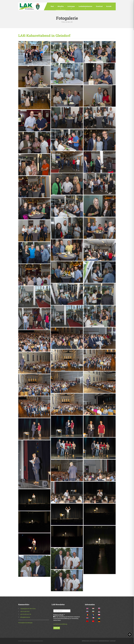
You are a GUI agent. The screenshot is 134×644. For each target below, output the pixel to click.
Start (52, 6)
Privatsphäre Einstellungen (25, 623)
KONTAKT (113, 641)
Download (99, 6)
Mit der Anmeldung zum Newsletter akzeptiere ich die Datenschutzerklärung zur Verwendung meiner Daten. (67, 619)
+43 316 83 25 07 (25, 611)
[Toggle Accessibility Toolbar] (130, 634)
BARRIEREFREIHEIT (104, 641)
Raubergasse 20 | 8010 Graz (28, 609)
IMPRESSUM (85, 641)
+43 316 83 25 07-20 (26, 614)
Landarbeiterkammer (85, 6)
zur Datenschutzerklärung (60, 624)
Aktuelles (61, 6)
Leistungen (71, 6)
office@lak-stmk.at (25, 617)
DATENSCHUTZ (94, 641)
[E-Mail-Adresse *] (62, 611)
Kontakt (109, 6)
